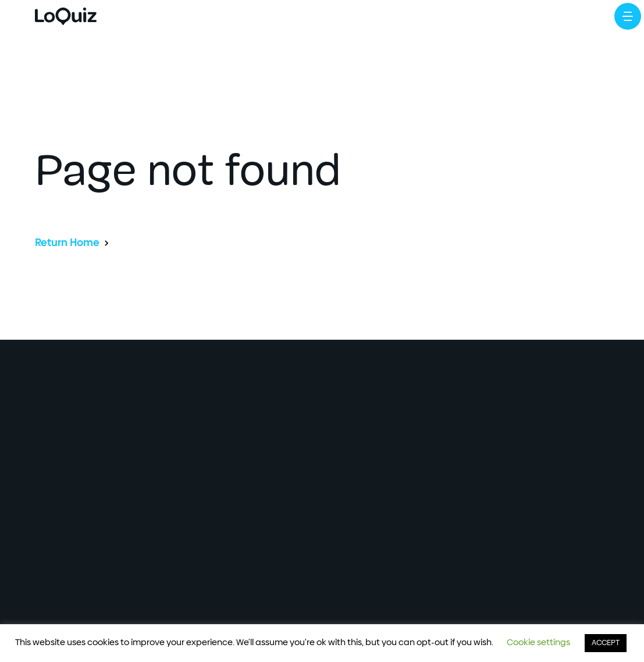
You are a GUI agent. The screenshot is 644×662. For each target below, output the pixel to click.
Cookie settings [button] (538, 643)
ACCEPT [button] (606, 643)
